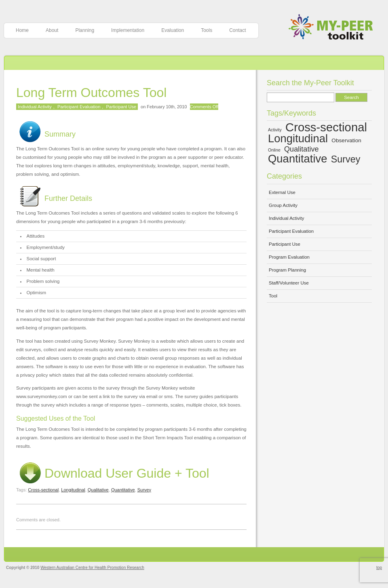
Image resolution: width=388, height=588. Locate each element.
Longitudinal (73, 490)
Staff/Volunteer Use (289, 283)
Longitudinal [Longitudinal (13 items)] (298, 138)
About (52, 30)
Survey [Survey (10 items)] (346, 159)
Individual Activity (35, 107)
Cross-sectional (43, 490)
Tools (207, 30)
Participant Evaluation (79, 107)
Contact (237, 30)
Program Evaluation (289, 257)
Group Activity (283, 205)
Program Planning (287, 270)
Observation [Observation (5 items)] (346, 140)
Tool (273, 296)
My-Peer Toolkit (334, 28)
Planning (85, 30)
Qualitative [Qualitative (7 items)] (302, 149)
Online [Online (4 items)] (274, 150)
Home (22, 30)
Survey (144, 490)
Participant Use (121, 107)
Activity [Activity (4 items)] (275, 130)
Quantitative (123, 490)
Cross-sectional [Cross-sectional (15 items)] (326, 127)
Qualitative (98, 490)
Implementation (128, 30)
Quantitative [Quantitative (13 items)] (298, 159)
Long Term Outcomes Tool (91, 93)
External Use (282, 192)
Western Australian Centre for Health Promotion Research (92, 568)
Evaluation (173, 30)
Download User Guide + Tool (113, 473)
